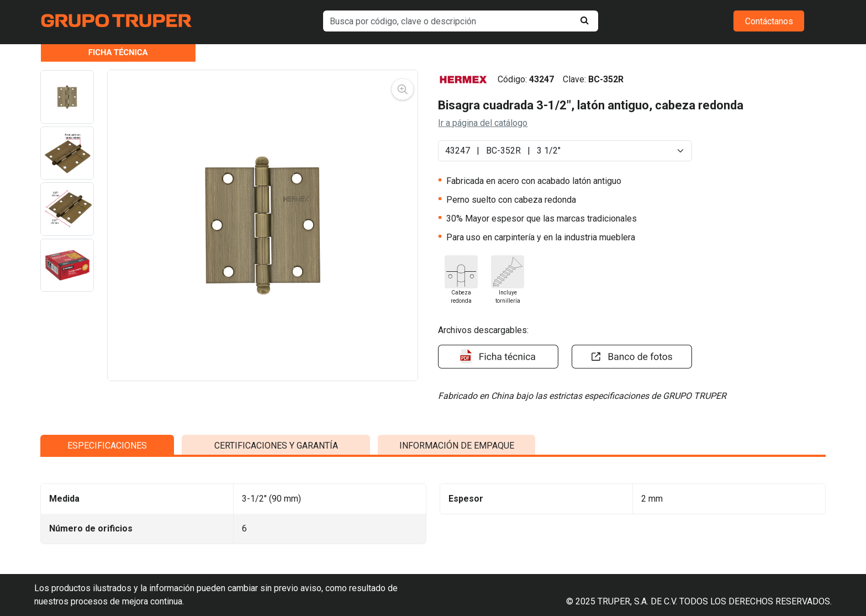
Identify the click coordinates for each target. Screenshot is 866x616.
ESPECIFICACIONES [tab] (107, 543)
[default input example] (461, 21)
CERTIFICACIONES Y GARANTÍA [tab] (276, 543)
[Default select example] (565, 151)
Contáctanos (769, 21)
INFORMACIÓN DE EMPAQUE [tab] (457, 543)
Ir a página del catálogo (483, 123)
